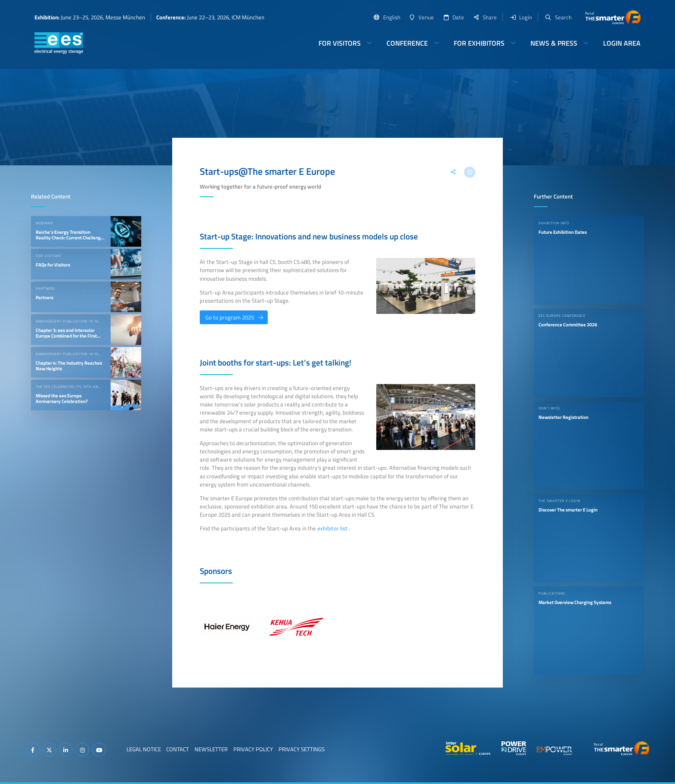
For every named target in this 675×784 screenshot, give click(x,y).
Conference (407, 43)
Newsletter (211, 749)
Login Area (622, 43)
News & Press (554, 43)
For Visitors (340, 43)
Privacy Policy (253, 749)
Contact (178, 749)
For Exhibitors (479, 43)
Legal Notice (144, 749)
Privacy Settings (302, 749)
